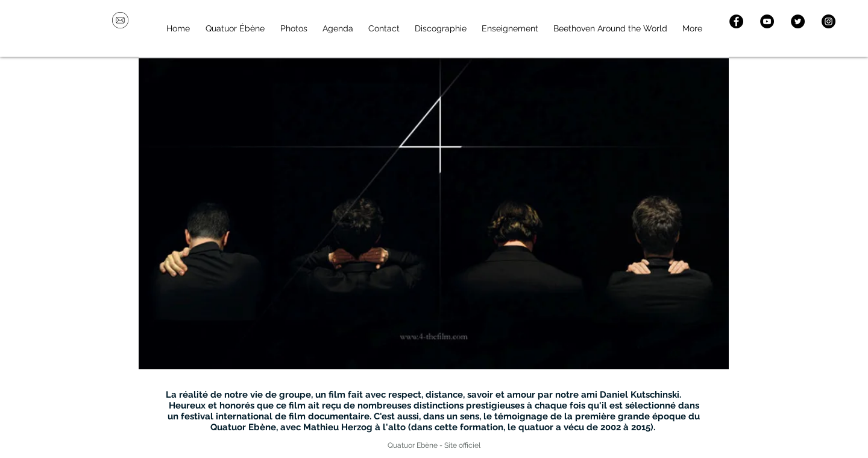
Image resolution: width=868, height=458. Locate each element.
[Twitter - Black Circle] (798, 21)
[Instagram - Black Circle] (829, 21)
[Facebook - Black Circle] (736, 21)
